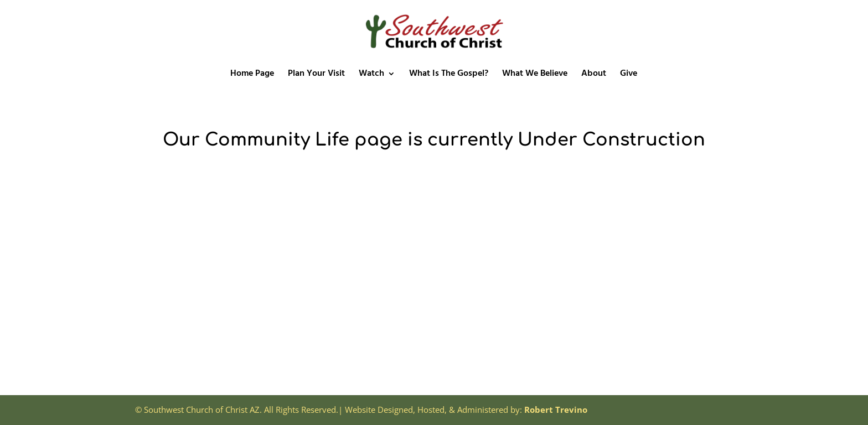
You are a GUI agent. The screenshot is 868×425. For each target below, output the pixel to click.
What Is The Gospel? (449, 75)
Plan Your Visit (316, 75)
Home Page (252, 75)
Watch (371, 75)
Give (629, 75)
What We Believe (535, 75)
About (594, 75)
